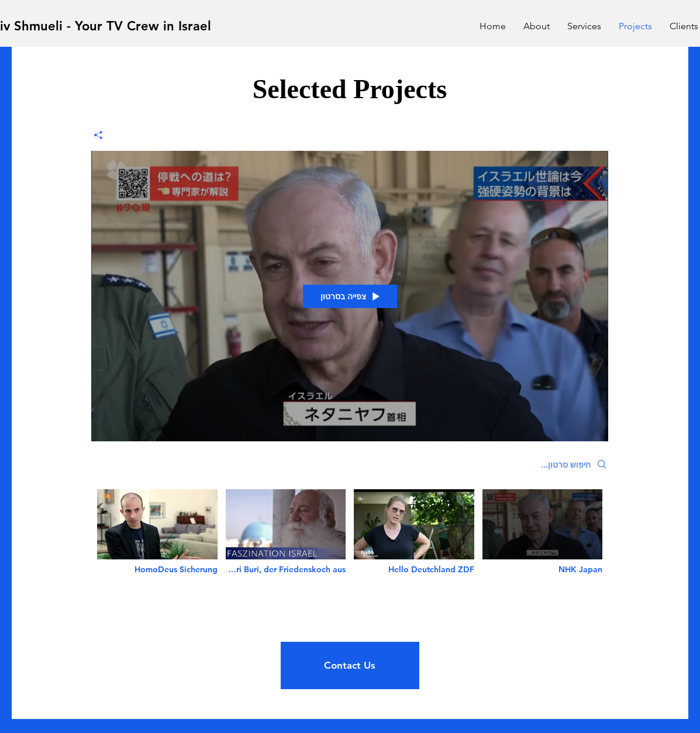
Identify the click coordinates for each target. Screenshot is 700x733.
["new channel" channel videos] (350, 540)
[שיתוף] (103, 135)
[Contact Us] (350, 665)
